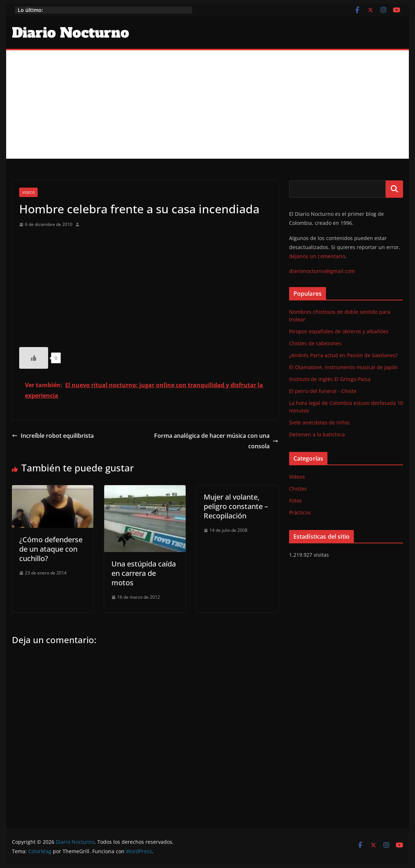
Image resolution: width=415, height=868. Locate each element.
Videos (28, 192)
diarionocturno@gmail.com (322, 271)
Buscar (394, 189)
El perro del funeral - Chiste (323, 391)
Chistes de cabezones (315, 343)
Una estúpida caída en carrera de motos (144, 573)
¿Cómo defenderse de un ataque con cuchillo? (51, 549)
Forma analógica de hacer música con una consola (216, 441)
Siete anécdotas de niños (319, 422)
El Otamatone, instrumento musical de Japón (344, 367)
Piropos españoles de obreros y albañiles (339, 331)
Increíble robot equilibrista (53, 436)
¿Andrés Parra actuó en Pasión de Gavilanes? (343, 355)
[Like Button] (34, 358)
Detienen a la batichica (317, 434)
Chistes (298, 489)
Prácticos (300, 512)
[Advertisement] (207, 104)
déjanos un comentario (317, 256)
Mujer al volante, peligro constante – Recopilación (236, 506)
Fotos (295, 501)
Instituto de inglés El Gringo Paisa (330, 379)
